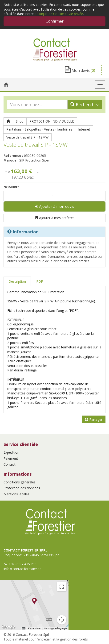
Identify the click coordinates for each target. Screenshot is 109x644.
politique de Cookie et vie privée (59, 14)
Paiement (11, 458)
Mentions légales (16, 494)
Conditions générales (20, 482)
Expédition (11, 452)
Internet (84, 129)
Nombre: (11, 187)
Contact (10, 464)
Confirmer (55, 21)
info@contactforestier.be (22, 569)
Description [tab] (17, 281)
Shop (20, 121)
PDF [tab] (40, 281)
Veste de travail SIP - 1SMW (27, 137)
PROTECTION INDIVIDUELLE (52, 121)
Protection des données (22, 488)
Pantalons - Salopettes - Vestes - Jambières (39, 129)
